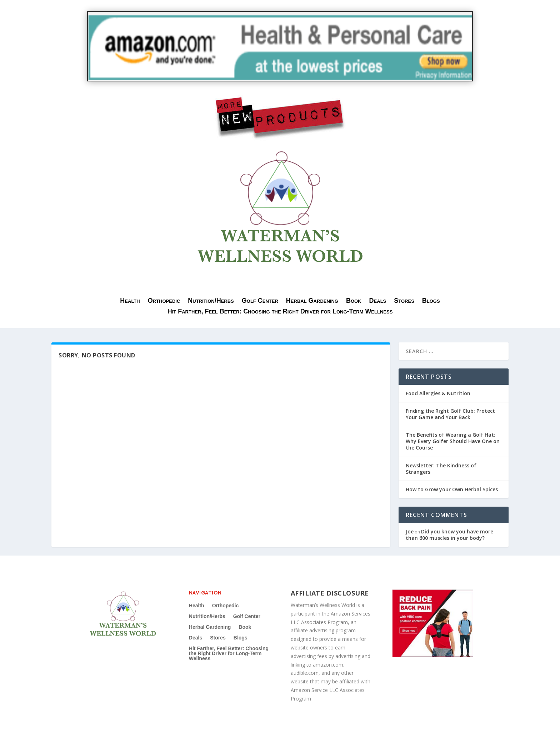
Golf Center (260, 301)
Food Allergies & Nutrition (438, 393)
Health (130, 301)
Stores (404, 301)
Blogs (431, 301)
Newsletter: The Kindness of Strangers (441, 469)
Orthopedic (164, 301)
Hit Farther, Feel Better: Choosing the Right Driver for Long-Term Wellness (280, 312)
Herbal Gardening (312, 301)
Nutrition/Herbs (211, 301)
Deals (378, 301)
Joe (410, 531)
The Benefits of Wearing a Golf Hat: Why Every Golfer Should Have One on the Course (453, 441)
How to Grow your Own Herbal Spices (452, 489)
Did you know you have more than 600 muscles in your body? (449, 535)
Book (354, 301)
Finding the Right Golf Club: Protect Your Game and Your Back (450, 414)
